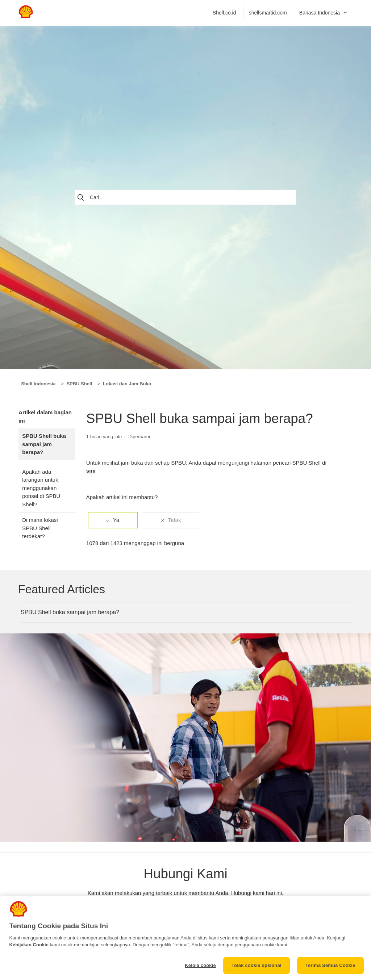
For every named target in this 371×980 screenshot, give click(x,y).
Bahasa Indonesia (320, 13)
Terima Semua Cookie (330, 965)
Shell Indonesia (38, 384)
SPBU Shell (79, 384)
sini (91, 471)
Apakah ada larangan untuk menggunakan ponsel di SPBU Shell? (41, 488)
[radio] (113, 520)
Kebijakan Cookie (29, 945)
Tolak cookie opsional (257, 965)
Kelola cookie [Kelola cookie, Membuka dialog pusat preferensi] (200, 965)
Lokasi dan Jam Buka (127, 384)
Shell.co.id (224, 13)
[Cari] (185, 197)
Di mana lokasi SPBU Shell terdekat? (40, 528)
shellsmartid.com (268, 13)
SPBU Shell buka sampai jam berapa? (44, 444)
